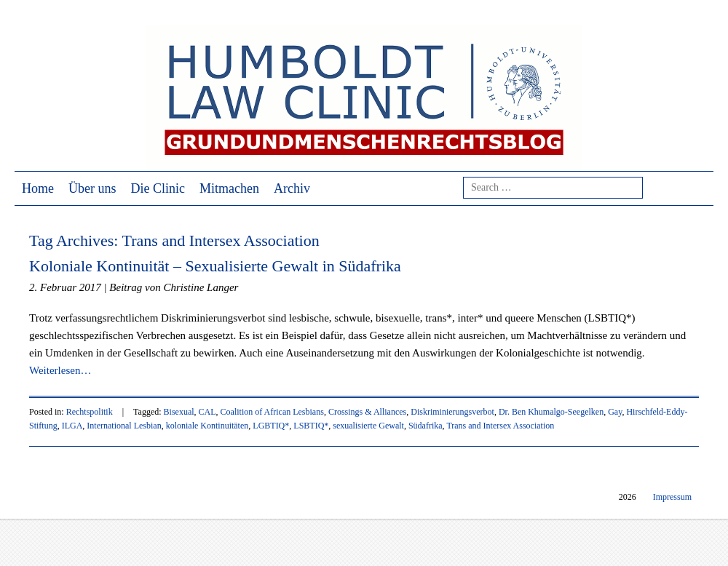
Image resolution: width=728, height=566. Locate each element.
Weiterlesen (60, 370)
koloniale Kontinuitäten (207, 426)
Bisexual (179, 412)
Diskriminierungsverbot (452, 412)
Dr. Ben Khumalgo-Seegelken (551, 412)
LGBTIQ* (271, 426)
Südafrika (426, 426)
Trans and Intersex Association (500, 426)
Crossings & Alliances (367, 412)
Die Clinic (158, 188)
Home (38, 188)
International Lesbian (124, 426)
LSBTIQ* (311, 426)
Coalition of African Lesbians (272, 412)
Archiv (292, 188)
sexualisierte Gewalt (368, 426)
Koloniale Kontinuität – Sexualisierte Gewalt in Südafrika (215, 266)
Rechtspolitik (90, 412)
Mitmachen (229, 188)
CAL (207, 412)
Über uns (92, 188)
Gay (615, 412)
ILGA (72, 426)
